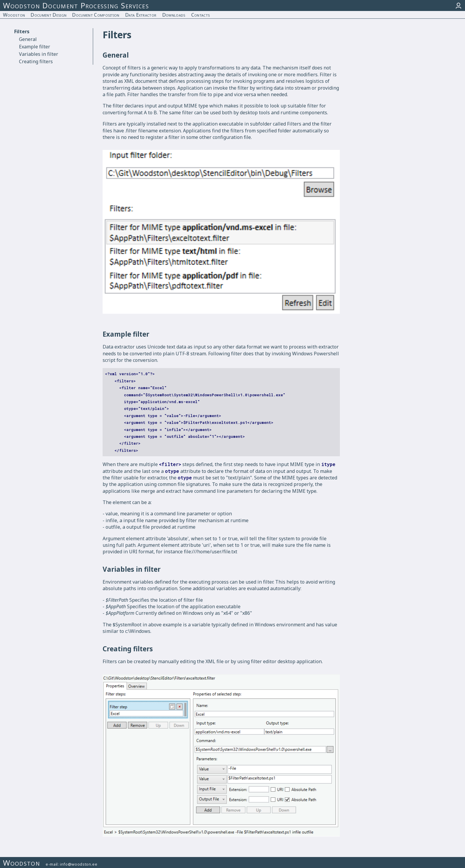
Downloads (174, 15)
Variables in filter (39, 54)
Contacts (201, 15)
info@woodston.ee (79, 864)
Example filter (35, 47)
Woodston (14, 15)
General (28, 39)
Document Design (48, 15)
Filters (22, 31)
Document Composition (96, 15)
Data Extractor (141, 15)
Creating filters (36, 61)
